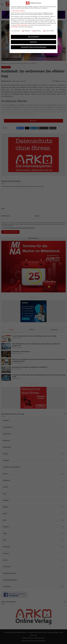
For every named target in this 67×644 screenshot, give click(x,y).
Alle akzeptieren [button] (34, 36)
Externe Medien (49, 30)
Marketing (37, 30)
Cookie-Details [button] (26, 50)
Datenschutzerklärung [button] (34, 50)
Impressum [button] (42, 50)
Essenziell (16, 30)
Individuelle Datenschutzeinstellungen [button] (34, 46)
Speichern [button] (34, 41)
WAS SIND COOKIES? (19, 10)
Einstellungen (14, 26)
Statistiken (26, 30)
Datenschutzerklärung (23, 24)
